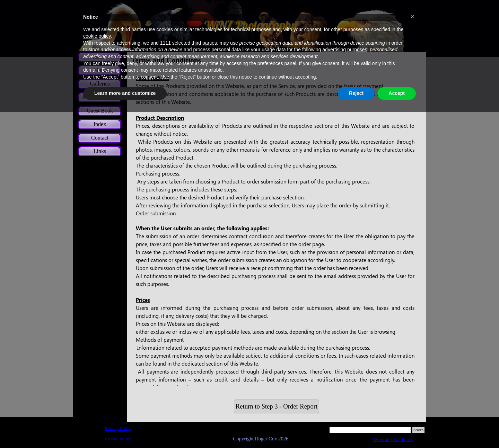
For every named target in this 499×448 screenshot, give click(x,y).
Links (100, 151)
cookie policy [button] (97, 36)
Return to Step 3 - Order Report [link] (277, 406)
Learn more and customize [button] (125, 93)
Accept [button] (397, 93)
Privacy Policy (118, 428)
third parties (204, 43)
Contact (100, 138)
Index (100, 124)
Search (418, 430)
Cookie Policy (118, 439)
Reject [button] (356, 93)
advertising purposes (345, 50)
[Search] (370, 430)
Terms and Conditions (393, 440)
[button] (412, 17)
